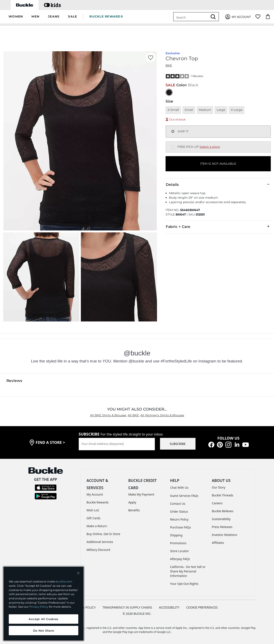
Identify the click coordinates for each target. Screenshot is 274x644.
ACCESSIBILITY (169, 607)
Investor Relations (224, 535)
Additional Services (100, 542)
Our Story (218, 487)
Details (218, 184)
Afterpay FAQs (180, 559)
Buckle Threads (222, 495)
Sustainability (221, 519)
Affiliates (218, 543)
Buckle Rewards (98, 502)
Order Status (179, 511)
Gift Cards (94, 518)
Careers (217, 503)
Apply (132, 502)
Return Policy (179, 519)
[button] (16, 17)
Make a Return (97, 526)
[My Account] (238, 17)
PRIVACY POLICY (84, 607)
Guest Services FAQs (184, 496)
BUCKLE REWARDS (106, 16)
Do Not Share (44, 631)
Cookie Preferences (202, 607)
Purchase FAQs (180, 527)
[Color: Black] (169, 92)
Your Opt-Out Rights (184, 584)
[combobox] (191, 17)
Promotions (178, 543)
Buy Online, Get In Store (104, 534)
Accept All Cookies (44, 619)
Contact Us (178, 504)
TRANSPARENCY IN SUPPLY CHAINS (127, 607)
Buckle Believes (223, 511)
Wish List (93, 510)
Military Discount (98, 550)
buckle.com (64, 581)
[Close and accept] (78, 573)
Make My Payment (141, 494)
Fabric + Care (218, 226)
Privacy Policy (39, 607)
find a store (50, 442)
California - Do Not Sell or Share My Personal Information (188, 571)
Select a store (210, 147)
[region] (44, 604)
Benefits (134, 510)
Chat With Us (179, 488)
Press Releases (222, 527)
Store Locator (179, 551)
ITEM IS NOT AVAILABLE (218, 164)
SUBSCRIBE (178, 444)
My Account (95, 494)
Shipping (176, 535)
